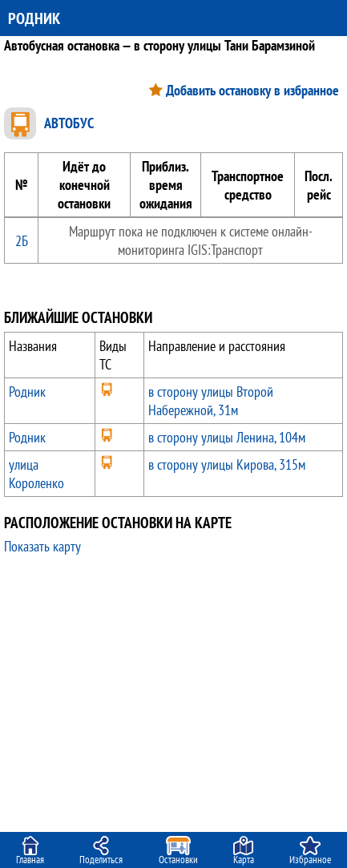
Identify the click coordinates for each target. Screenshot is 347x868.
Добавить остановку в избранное (252, 90)
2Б (22, 241)
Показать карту (42, 546)
